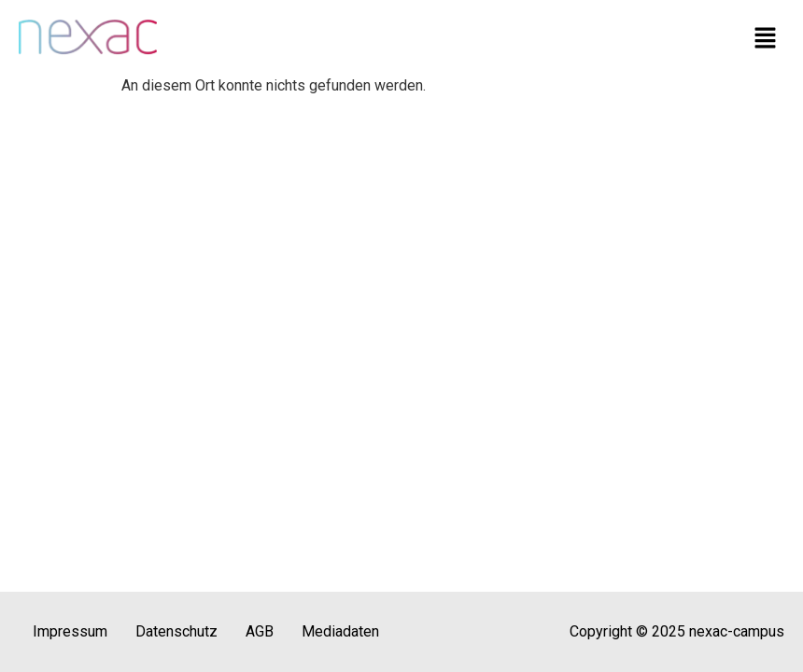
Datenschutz (176, 631)
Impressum (70, 631)
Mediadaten (340, 631)
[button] (766, 39)
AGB (260, 631)
